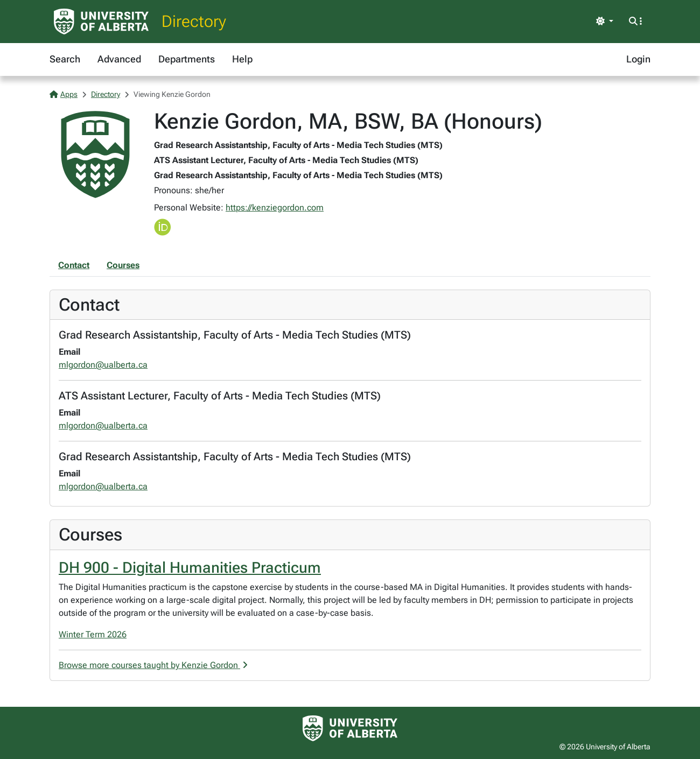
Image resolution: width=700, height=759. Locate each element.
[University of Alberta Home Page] (101, 22)
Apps (64, 94)
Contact (74, 265)
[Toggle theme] (605, 22)
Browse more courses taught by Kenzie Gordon (153, 665)
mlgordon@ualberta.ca (103, 365)
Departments (187, 59)
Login (638, 59)
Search (65, 59)
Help (242, 59)
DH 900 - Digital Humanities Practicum (190, 568)
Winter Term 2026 (93, 634)
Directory (194, 21)
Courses (123, 265)
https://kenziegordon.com (275, 208)
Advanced (119, 59)
